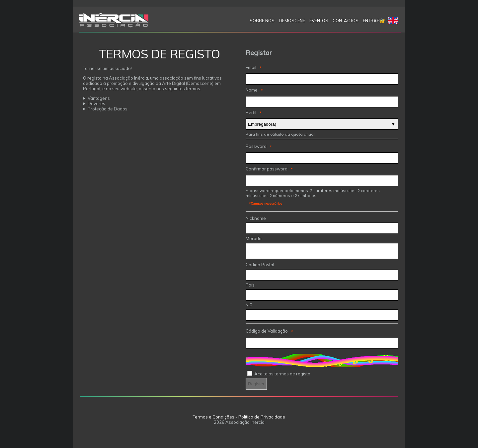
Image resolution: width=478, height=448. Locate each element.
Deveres (96, 103)
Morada (254, 238)
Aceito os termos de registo (282, 374)
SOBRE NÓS (262, 21)
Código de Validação (267, 331)
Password (256, 146)
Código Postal (260, 265)
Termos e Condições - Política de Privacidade (239, 417)
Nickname (256, 218)
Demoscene (292, 21)
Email (251, 67)
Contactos (346, 21)
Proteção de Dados (108, 109)
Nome (252, 90)
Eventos (319, 21)
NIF (249, 305)
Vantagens (99, 98)
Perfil (251, 112)
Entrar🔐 (374, 21)
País (250, 285)
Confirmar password (267, 169)
